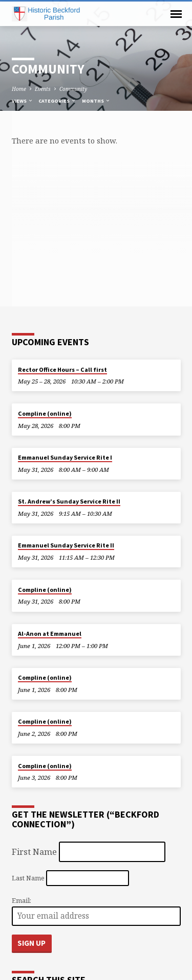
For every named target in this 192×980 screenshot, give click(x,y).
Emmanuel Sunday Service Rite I (65, 457)
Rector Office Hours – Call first (62, 369)
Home (19, 89)
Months (96, 101)
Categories (57, 101)
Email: (22, 900)
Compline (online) (45, 413)
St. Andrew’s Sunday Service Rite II (69, 501)
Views (23, 101)
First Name (34, 852)
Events (43, 89)
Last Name (28, 878)
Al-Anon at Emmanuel (50, 634)
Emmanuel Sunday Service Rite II (66, 545)
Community (73, 89)
